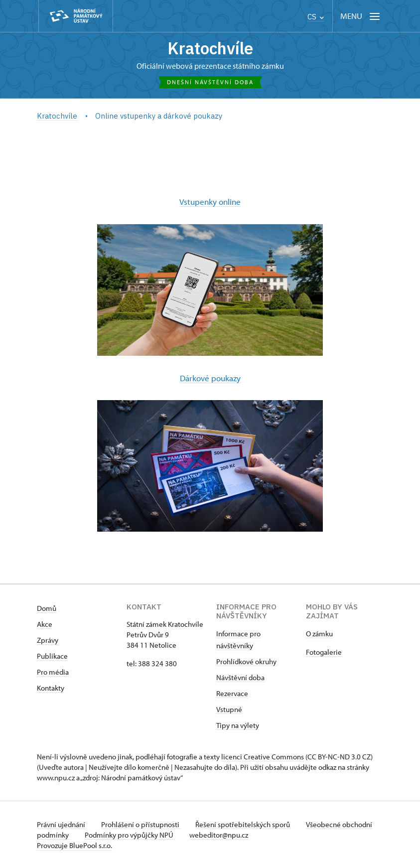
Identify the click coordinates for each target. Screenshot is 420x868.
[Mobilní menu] (361, 16)
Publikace (52, 655)
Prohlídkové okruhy (246, 661)
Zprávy (48, 640)
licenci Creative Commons (263, 756)
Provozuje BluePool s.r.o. (74, 845)
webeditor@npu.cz (253, 834)
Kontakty (51, 687)
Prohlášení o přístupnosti (142, 824)
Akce (45, 624)
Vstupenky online (210, 202)
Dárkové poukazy (210, 377)
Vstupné (229, 709)
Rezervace (232, 693)
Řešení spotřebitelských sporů (246, 824)
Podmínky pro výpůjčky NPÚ (163, 834)
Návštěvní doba (240, 677)
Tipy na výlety (238, 725)
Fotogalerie (324, 651)
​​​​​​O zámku (319, 633)
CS (316, 17)
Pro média (53, 671)
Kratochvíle (210, 49)
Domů (47, 608)
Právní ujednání (62, 824)
